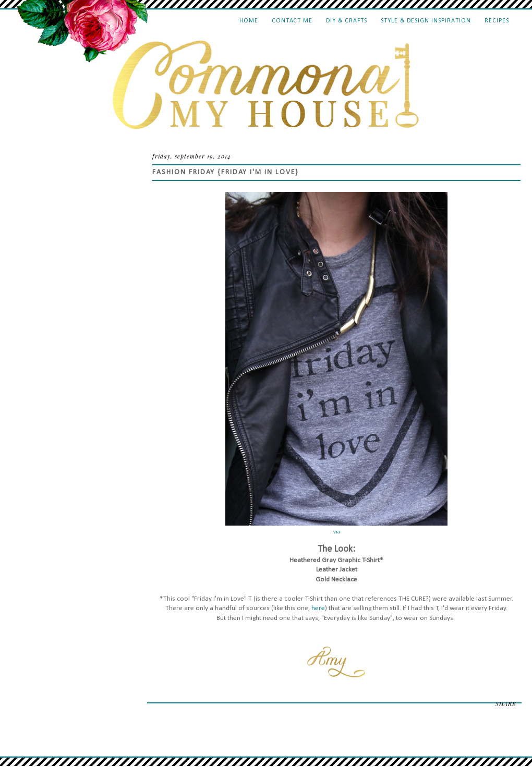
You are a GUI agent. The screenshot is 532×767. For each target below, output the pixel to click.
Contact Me (292, 21)
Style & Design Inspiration (426, 21)
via (337, 532)
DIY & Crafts (347, 21)
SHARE (506, 704)
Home (249, 21)
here (318, 608)
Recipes (497, 21)
